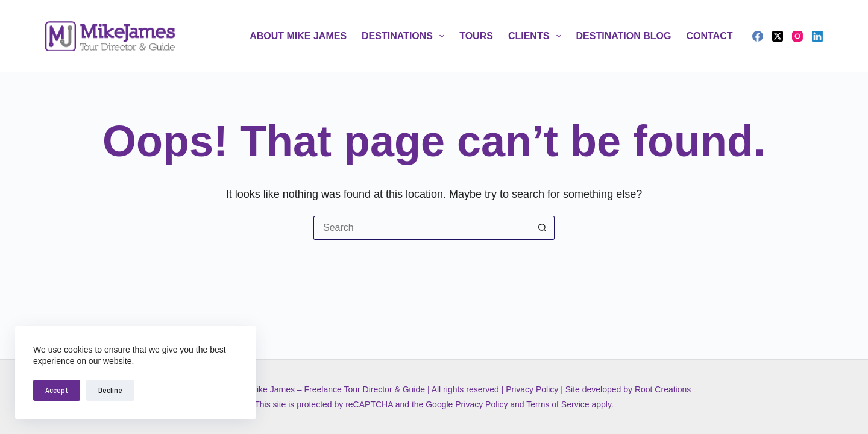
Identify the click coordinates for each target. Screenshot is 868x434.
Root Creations (663, 389)
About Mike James (298, 36)
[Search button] (542, 228)
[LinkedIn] (817, 36)
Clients (537, 36)
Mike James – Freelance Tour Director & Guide (337, 389)
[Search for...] (422, 228)
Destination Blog (624, 36)
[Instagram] (797, 36)
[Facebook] (758, 36)
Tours (476, 36)
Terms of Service (558, 404)
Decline (110, 390)
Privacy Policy (532, 389)
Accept (57, 390)
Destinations (405, 36)
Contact (709, 36)
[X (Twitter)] (778, 36)
